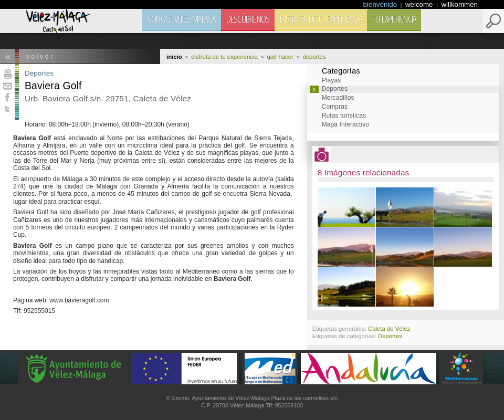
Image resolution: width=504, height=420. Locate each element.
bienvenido (381, 4)
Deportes (39, 73)
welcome (420, 4)
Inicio (174, 57)
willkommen (459, 4)
